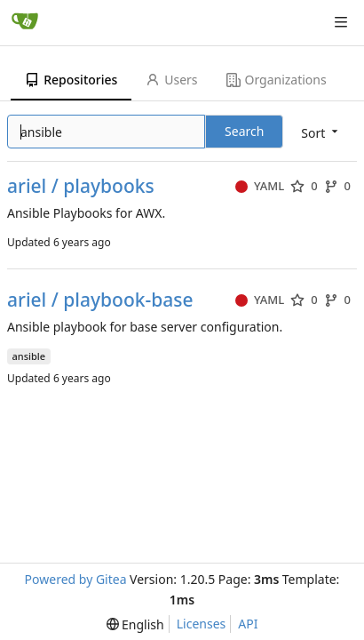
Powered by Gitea (76, 579)
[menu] (135, 624)
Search (244, 131)
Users (171, 80)
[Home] (25, 22)
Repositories (71, 80)
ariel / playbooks (81, 186)
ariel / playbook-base (100, 300)
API (248, 624)
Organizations (277, 80)
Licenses (202, 624)
